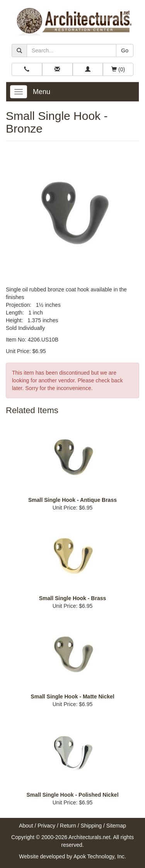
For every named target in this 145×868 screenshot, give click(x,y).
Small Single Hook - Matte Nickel (72, 696)
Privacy (46, 826)
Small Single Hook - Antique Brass (72, 500)
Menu (42, 92)
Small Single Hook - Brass (73, 598)
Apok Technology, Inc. (100, 856)
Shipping (91, 826)
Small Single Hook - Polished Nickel (72, 795)
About (26, 826)
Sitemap (116, 826)
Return (68, 826)
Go (125, 50)
